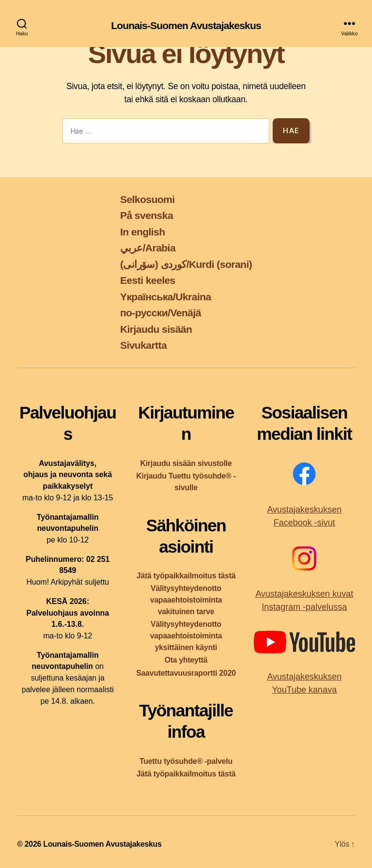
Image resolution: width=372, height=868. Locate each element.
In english (143, 232)
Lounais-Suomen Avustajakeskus (186, 25)
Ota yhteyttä (186, 660)
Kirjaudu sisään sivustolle (186, 463)
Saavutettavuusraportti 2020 (186, 673)
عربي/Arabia (148, 248)
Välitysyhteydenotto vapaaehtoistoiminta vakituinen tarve (186, 600)
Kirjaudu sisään (156, 329)
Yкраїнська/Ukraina (166, 297)
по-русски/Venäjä (161, 313)
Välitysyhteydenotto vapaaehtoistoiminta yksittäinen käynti (186, 636)
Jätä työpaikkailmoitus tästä (186, 576)
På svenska (147, 215)
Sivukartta (143, 345)
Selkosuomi (147, 199)
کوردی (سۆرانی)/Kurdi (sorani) (186, 264)
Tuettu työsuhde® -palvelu (186, 761)
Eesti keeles (148, 280)
